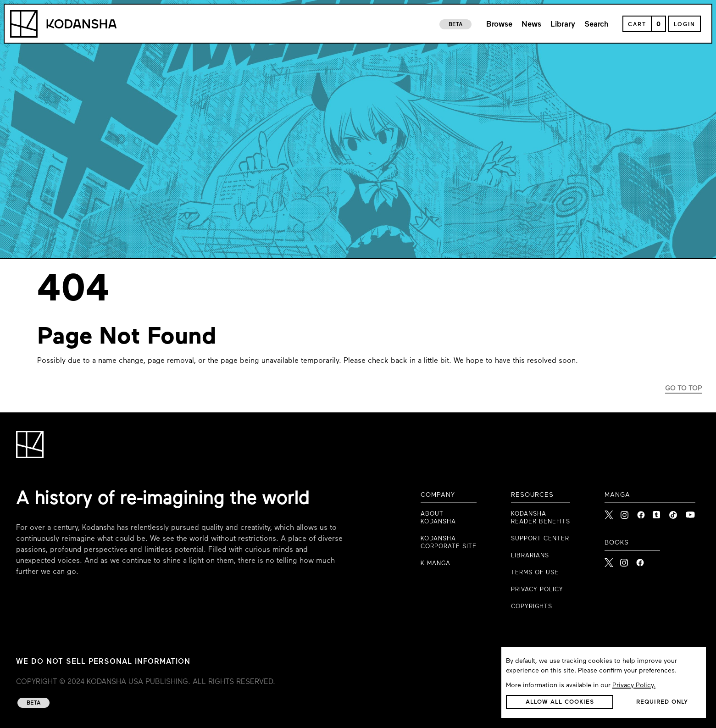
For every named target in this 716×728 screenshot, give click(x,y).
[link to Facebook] (641, 512)
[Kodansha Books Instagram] (624, 560)
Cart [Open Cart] (637, 25)
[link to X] (609, 512)
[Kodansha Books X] (609, 560)
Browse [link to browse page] (499, 25)
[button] (560, 702)
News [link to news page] (531, 25)
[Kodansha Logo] (63, 24)
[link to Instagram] (625, 512)
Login (685, 25)
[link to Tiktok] (674, 512)
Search (597, 25)
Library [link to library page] (563, 25)
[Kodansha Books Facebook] (640, 560)
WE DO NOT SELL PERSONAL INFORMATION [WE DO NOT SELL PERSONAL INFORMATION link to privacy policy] (103, 662)
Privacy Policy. (634, 686)
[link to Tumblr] (657, 512)
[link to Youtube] (690, 512)
